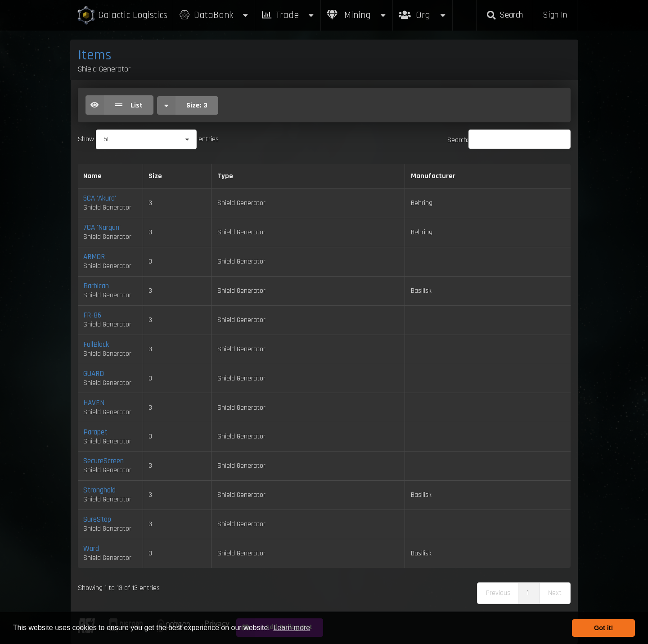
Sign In (555, 15)
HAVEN (94, 403)
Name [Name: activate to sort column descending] (92, 176)
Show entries (148, 139)
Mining (357, 15)
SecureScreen (103, 461)
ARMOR (94, 257)
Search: (509, 140)
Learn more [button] (292, 628)
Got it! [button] (603, 628)
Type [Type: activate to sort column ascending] (225, 176)
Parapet (95, 432)
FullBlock (96, 344)
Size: (182, 105)
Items (95, 55)
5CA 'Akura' (100, 198)
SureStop (97, 519)
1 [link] (528, 593)
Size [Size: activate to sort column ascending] (155, 176)
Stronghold (99, 490)
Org (423, 11)
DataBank (214, 15)
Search (504, 15)
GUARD (94, 374)
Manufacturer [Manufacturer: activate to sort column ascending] (433, 176)
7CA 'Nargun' (102, 228)
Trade (288, 15)
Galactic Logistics (122, 16)
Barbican (96, 286)
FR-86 (92, 315)
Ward (91, 549)
